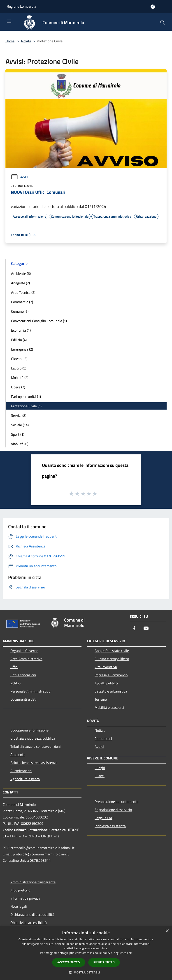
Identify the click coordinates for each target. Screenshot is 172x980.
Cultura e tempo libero (112, 659)
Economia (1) (21, 330)
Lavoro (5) (19, 368)
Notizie (100, 730)
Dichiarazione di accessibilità (32, 914)
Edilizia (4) (19, 340)
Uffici (14, 667)
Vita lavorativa (106, 667)
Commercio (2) (22, 302)
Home (10, 41)
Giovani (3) (19, 359)
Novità (26, 41)
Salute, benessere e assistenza (34, 763)
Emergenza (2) (22, 349)
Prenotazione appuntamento (116, 802)
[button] (86, 972)
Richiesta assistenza (110, 826)
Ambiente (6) (21, 273)
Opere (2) (18, 387)
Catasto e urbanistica (111, 691)
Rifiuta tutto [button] (104, 962)
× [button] (167, 931)
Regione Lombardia (21, 6)
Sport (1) (18, 434)
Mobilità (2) (20, 378)
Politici (16, 683)
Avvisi (19, 177)
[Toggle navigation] (9, 21)
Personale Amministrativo (30, 691)
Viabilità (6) (20, 444)
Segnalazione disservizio (113, 810)
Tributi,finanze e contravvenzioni (36, 746)
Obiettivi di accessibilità (29, 923)
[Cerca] (163, 23)
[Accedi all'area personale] (153, 7)
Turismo (101, 699)
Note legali (19, 906)
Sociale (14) (20, 425)
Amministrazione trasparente (33, 882)
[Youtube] (146, 629)
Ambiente (18, 754)
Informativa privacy (25, 898)
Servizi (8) (19, 415)
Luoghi (100, 768)
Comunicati (103, 738)
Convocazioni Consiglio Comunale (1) (39, 321)
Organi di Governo (24, 651)
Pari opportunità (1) (26, 397)
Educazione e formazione (29, 730)
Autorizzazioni (21, 771)
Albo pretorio (20, 890)
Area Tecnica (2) (23, 292)
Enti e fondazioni (23, 675)
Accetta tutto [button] (69, 962)
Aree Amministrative (26, 659)
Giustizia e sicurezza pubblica (33, 738)
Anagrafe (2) (20, 283)
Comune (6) (20, 311)
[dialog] (86, 953)
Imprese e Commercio (111, 675)
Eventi (100, 776)
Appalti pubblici (106, 683)
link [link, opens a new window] (129, 953)
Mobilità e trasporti (109, 707)
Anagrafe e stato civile (112, 651)
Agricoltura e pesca (25, 779)
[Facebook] (134, 629)
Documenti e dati (23, 699)
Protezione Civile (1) (26, 406)
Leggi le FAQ (104, 818)
